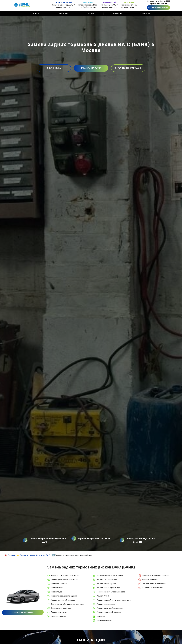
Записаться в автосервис (23, 612)
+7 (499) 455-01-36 (88, 7)
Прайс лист (64, 13)
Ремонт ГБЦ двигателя (107, 580)
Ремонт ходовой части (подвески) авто (114, 600)
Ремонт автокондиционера (108, 588)
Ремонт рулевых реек (106, 584)
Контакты (145, 13)
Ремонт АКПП (103, 596)
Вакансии (117, 13)
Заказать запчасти (150, 580)
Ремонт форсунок (59, 584)
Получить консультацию (158, 7)
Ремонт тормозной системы (109, 612)
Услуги (36, 13)
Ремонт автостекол (59, 612)
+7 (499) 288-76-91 (64, 7)
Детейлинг (101, 616)
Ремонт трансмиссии (106, 604)
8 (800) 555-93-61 (158, 4)
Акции (91, 13)
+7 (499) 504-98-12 (129, 7)
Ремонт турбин (58, 592)
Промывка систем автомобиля (110, 576)
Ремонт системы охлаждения (64, 596)
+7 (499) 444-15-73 (110, 7)
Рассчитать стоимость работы (155, 576)
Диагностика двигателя (61, 608)
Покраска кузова (58, 616)
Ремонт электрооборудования (110, 608)
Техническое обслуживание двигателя (68, 604)
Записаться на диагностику (154, 584)
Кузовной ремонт (104, 620)
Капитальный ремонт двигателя (65, 576)
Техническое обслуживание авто (111, 592)
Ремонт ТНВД (57, 588)
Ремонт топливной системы (63, 600)
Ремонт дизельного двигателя (64, 580)
